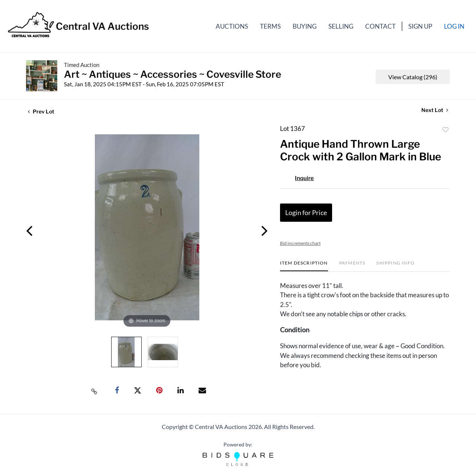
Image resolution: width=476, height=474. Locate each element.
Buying (305, 26)
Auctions (232, 26)
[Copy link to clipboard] (94, 391)
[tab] (304, 266)
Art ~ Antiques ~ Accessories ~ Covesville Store (173, 74)
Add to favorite (446, 130)
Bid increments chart (300, 243)
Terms (270, 26)
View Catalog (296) (413, 77)
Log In (454, 26)
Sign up (420, 26)
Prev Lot (41, 111)
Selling (341, 26)
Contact (380, 26)
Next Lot (435, 110)
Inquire (304, 178)
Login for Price (306, 212)
